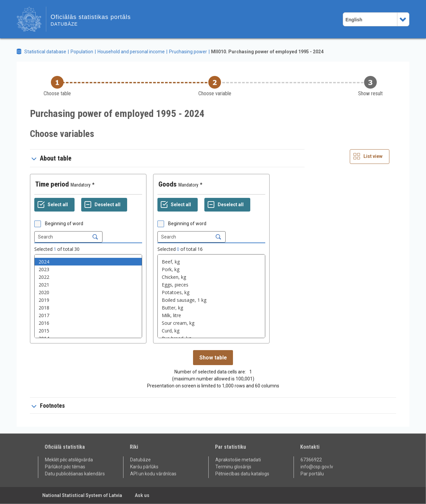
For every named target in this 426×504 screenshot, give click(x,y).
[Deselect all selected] (104, 205)
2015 (88, 331)
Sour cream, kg (211, 323)
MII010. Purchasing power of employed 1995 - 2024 (267, 52)
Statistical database (45, 52)
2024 (88, 262)
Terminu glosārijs (233, 467)
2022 (88, 277)
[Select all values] (54, 205)
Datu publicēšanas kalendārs (75, 474)
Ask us (142, 495)
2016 (88, 323)
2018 (88, 308)
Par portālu (312, 474)
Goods (168, 184)
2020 (88, 292)
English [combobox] (354, 20)
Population (82, 52)
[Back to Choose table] (57, 86)
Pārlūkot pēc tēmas (65, 467)
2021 (88, 285)
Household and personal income (131, 52)
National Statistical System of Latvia (82, 495)
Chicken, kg (211, 277)
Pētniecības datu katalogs (242, 474)
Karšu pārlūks (144, 467)
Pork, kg (211, 269)
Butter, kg (211, 308)
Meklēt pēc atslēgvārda (69, 460)
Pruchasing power (188, 52)
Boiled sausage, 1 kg (211, 300)
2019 (88, 300)
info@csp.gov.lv (317, 467)
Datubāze (140, 460)
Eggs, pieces (211, 285)
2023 (88, 269)
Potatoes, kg (211, 292)
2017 (88, 315)
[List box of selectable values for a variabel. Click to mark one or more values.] (88, 296)
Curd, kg (211, 331)
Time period (52, 184)
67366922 (311, 460)
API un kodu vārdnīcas (153, 474)
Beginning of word (64, 224)
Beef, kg (211, 262)
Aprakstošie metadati (238, 460)
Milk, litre (211, 315)
